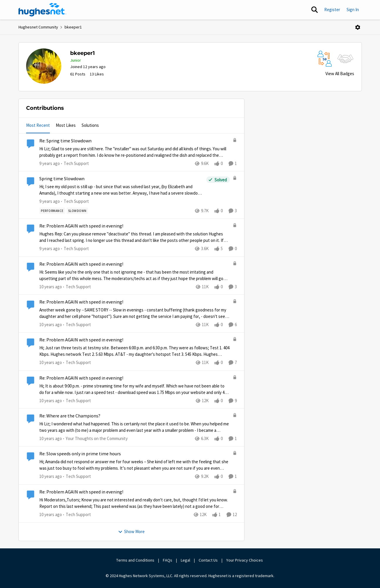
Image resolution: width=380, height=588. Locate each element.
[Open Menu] (358, 27)
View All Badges (340, 74)
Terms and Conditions (135, 560)
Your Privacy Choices (245, 560)
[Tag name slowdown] (77, 211)
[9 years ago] (50, 164)
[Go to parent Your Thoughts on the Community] (95, 439)
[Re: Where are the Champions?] (135, 427)
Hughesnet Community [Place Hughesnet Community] (38, 27)
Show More (131, 531)
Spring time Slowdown (62, 179)
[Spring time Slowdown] (121, 190)
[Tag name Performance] (52, 211)
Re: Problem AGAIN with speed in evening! (81, 226)
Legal (185, 560)
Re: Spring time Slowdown (65, 141)
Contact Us (208, 560)
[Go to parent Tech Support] (75, 164)
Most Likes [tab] (66, 125)
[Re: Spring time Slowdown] (135, 152)
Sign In (353, 10)
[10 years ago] (51, 287)
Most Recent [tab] (38, 125)
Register (332, 10)
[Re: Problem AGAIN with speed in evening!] (135, 237)
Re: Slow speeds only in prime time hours (80, 454)
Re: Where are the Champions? (70, 416)
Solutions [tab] (90, 125)
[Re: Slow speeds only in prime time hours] (135, 465)
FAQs (168, 560)
